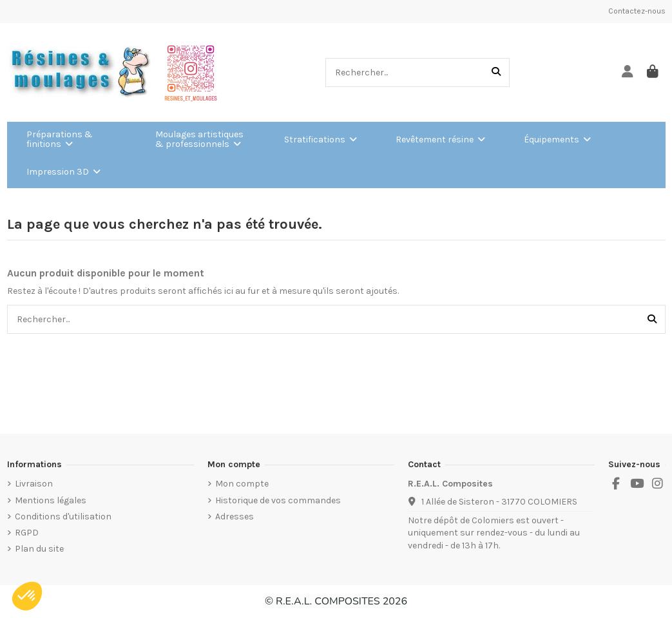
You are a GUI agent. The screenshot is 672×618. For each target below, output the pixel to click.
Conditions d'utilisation (63, 517)
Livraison (34, 484)
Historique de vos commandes (278, 500)
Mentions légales (51, 500)
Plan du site (39, 549)
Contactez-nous (637, 11)
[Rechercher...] (496, 72)
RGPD (27, 533)
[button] (27, 596)
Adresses (235, 517)
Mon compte (242, 484)
